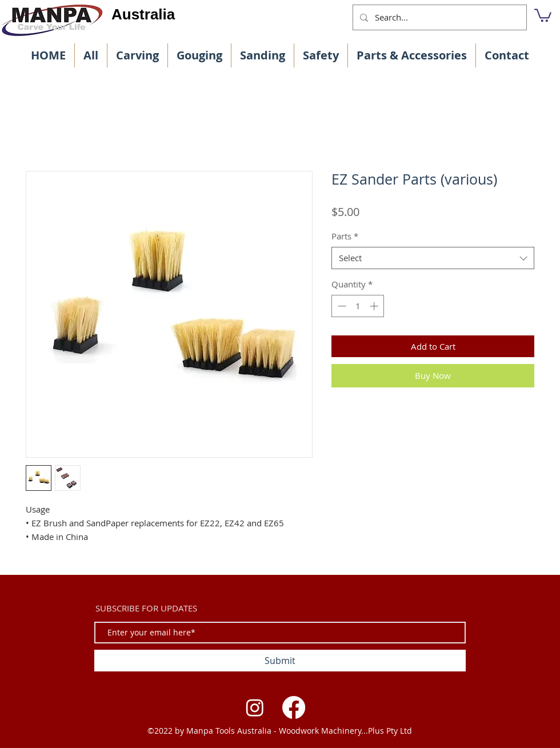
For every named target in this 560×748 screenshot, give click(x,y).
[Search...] (439, 17)
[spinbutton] (358, 306)
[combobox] (433, 258)
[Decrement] (341, 306)
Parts (345, 236)
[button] (543, 15)
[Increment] (375, 306)
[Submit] (280, 661)
